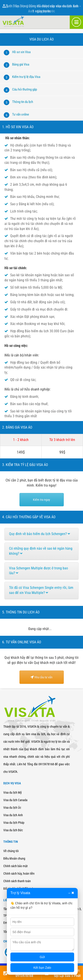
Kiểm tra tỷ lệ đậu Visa (26, 77)
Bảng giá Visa (21, 64)
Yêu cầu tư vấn (41, 677)
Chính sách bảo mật (15, 866)
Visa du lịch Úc (12, 808)
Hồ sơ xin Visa (21, 52)
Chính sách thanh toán (17, 881)
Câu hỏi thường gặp (25, 89)
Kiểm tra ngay (41, 500)
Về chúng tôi (11, 851)
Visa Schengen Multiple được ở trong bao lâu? (39, 571)
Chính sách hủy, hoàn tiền (19, 874)
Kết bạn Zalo (42, 968)
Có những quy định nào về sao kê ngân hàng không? (41, 551)
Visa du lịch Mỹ (13, 793)
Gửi (42, 957)
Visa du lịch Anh (13, 815)
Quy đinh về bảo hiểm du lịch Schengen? (40, 534)
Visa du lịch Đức (13, 830)
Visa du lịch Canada (15, 800)
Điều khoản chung (14, 858)
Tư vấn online (21, 114)
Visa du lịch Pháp (14, 823)
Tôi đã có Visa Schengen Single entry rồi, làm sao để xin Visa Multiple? (41, 590)
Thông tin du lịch (23, 102)
